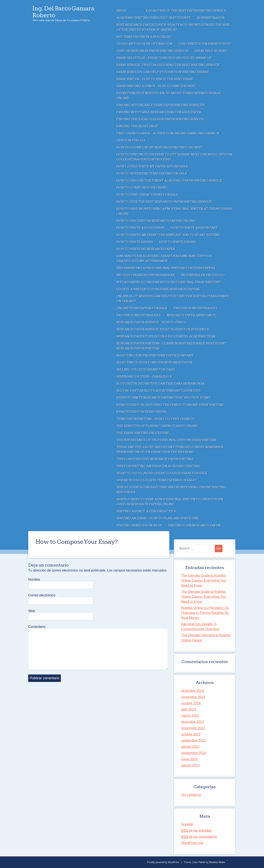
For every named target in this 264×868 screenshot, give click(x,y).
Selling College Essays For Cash (146, 370)
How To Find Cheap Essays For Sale (147, 195)
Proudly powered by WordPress (163, 862)
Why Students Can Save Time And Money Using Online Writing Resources (171, 490)
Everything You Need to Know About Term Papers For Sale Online (169, 96)
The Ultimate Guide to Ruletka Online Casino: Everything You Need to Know (204, 580)
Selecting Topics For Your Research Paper (154, 363)
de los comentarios (199, 837)
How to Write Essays (135, 242)
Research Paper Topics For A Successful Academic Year (166, 336)
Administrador (211, 18)
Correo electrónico (43, 595)
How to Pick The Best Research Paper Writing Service (164, 202)
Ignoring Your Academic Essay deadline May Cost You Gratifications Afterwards (164, 258)
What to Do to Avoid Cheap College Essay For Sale (162, 473)
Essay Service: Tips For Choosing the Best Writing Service (168, 65)
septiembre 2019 (194, 753)
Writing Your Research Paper (194, 525)
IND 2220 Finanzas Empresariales (146, 275)
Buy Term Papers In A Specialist (144, 37)
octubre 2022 (191, 734)
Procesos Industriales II (139, 315)
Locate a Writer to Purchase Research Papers (158, 289)
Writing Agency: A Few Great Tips (146, 511)
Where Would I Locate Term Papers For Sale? (157, 480)
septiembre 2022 (194, 740)
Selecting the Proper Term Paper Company (155, 355)
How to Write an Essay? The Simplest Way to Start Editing (168, 235)
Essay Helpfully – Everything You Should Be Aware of (164, 58)
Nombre (35, 580)
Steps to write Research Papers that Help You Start (164, 398)
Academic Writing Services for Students (153, 18)
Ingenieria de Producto (203, 275)
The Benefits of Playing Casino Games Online (157, 426)
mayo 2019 (189, 759)
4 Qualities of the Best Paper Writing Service (186, 11)
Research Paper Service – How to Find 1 (151, 322)
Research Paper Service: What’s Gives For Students (163, 329)
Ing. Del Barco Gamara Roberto (63, 12)
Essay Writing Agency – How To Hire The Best (156, 86)
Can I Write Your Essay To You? (205, 44)
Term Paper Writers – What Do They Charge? (156, 419)
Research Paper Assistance (191, 315)
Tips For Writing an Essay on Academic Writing (158, 466)
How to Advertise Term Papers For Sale (152, 174)
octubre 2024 (191, 703)
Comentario (37, 627)
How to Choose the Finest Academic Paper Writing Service (169, 181)
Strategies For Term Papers (142, 412)
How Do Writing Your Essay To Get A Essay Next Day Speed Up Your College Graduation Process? (174, 157)
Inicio (122, 11)
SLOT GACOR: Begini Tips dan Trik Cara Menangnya (160, 384)
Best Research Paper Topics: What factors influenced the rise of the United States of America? (173, 27)
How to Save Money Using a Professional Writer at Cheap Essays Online (174, 211)
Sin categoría (191, 795)
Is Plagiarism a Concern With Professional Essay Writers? (169, 282)
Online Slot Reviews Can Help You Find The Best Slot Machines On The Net (173, 299)
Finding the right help (137, 126)
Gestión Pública (131, 140)
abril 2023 (188, 709)
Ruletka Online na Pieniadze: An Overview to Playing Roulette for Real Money (205, 613)
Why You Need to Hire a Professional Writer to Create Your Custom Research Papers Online (170, 502)
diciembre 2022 (192, 722)
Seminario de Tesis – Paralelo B (144, 377)
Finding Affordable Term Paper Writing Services (161, 105)
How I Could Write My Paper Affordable (152, 166)
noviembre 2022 (193, 728)
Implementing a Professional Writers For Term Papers (166, 268)
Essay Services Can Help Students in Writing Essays (163, 72)
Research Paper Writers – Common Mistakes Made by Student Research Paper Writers (171, 346)
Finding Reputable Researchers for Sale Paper (159, 112)
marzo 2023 (190, 716)
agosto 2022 (190, 747)
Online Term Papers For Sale (142, 308)
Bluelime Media (217, 862)
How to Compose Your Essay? (142, 188)
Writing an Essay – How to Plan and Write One (158, 518)
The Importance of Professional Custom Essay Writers (166, 440)
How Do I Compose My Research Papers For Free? (159, 147)
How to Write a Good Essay (140, 228)
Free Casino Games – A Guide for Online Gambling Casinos (168, 133)
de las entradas (196, 830)
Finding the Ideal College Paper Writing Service (160, 119)
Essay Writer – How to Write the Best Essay (155, 79)
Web (32, 611)
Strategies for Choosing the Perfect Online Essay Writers (170, 405)
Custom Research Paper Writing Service (152, 51)
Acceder (187, 824)
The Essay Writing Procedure (143, 433)
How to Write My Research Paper (146, 249)
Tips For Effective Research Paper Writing (155, 459)
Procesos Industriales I (195, 308)
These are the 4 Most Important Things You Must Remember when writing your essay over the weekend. (170, 450)
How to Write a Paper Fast (194, 228)
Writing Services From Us (139, 525)
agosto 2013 (190, 765)
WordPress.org (192, 843)
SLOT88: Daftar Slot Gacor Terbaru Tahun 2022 (159, 391)
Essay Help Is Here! (211, 51)
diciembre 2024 (192, 691)
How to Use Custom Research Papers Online (156, 221)
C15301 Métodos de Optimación (144, 44)
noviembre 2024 (193, 697)
